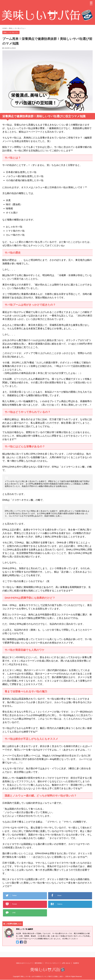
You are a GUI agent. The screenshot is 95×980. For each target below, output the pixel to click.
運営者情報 (38, 966)
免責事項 (76, 966)
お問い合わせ (66, 966)
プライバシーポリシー (52, 966)
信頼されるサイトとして (24, 966)
